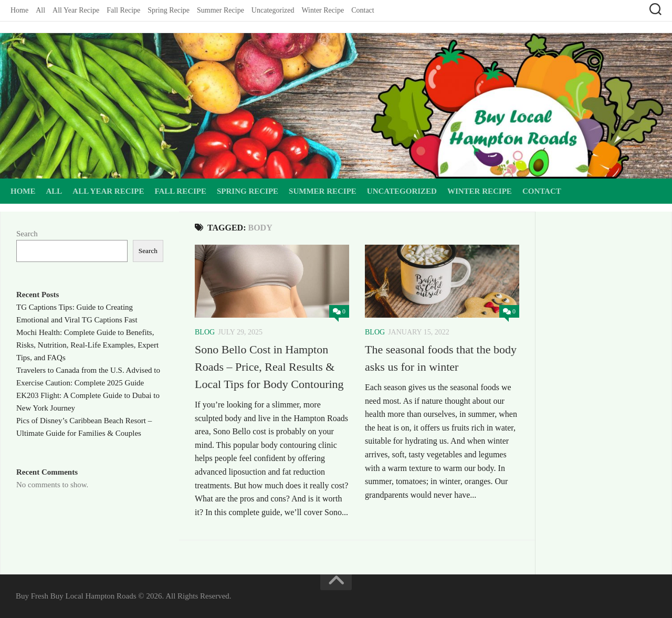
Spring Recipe (169, 10)
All (40, 10)
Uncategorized (273, 10)
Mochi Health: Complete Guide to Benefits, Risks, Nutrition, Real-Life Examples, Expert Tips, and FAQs (87, 345)
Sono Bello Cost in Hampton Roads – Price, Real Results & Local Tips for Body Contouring (269, 367)
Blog (205, 332)
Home (19, 10)
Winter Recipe (323, 10)
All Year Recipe (76, 10)
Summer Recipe (220, 10)
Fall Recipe (123, 10)
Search (27, 234)
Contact (363, 10)
